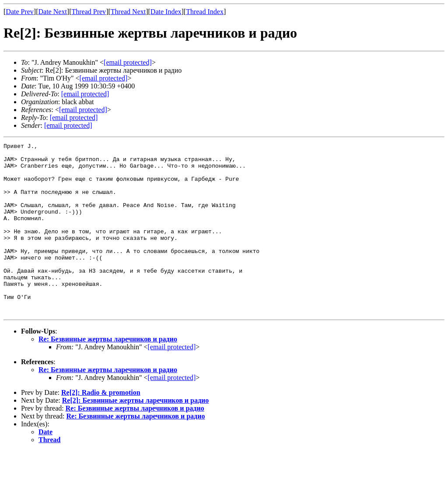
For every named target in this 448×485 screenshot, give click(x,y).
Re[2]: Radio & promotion (101, 427)
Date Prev (20, 12)
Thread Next (128, 12)
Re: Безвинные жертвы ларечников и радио (108, 373)
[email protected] (85, 94)
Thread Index (205, 12)
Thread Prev (89, 12)
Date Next (53, 12)
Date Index (166, 12)
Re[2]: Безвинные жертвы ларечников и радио (136, 434)
